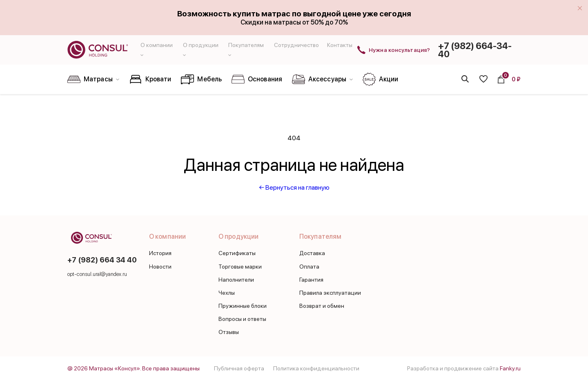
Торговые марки (240, 267)
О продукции (238, 236)
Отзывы (229, 332)
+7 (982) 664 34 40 (102, 260)
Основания (257, 79)
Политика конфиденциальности (316, 368)
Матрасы (93, 79)
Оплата (309, 267)
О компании (167, 236)
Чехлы (227, 293)
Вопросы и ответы (242, 319)
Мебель (201, 79)
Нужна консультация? (399, 50)
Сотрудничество (296, 45)
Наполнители (236, 280)
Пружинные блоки (243, 306)
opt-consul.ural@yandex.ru (97, 274)
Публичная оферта (239, 368)
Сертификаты (237, 253)
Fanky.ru (510, 368)
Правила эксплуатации (330, 293)
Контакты (340, 45)
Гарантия (311, 280)
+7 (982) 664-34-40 (475, 50)
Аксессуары (322, 79)
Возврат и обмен (322, 306)
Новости (160, 267)
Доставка (312, 253)
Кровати (150, 79)
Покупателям (320, 236)
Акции (381, 79)
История (160, 253)
